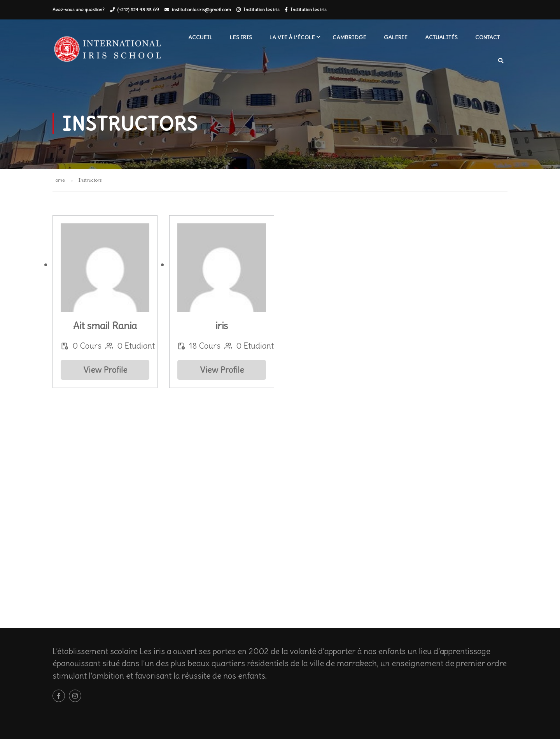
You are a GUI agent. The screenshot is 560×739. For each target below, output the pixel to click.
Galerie (396, 37)
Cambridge (349, 37)
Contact (487, 37)
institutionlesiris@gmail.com (201, 10)
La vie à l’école (292, 37)
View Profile (105, 370)
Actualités (441, 37)
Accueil (200, 37)
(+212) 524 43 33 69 (138, 10)
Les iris (241, 37)
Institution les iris (261, 10)
